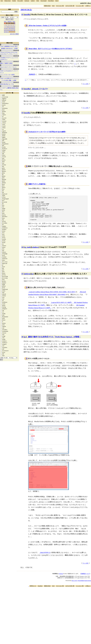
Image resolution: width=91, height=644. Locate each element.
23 (6, 30)
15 (5, 28)
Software (27, 1)
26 (11, 30)
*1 (25, 80)
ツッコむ (86, 84)
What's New (7, 1)
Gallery (33, 1)
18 (10, 28)
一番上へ (88, 590)
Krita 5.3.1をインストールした (8, 67)
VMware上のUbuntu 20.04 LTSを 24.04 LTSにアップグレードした (9, 53)
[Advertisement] (58, 606)
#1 (22, 14)
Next (14, 22)
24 (8, 30)
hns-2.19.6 (74, 585)
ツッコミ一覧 (80, 6)
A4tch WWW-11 (45, 556)
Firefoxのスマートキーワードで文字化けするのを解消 (47, 132)
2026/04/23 (16, 82)
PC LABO (20, 1)
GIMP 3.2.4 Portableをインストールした (9, 72)
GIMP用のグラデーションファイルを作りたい (9, 59)
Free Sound (44, 1)
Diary (57, 1)
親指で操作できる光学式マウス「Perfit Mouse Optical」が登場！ (54, 341)
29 (5, 32)
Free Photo (51, 1)
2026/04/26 (16, 65)
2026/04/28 (16, 56)
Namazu (61, 578)
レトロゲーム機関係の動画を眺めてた (9, 89)
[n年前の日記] (38, 10)
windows (35, 251)
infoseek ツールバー (40, 89)
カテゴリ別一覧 (70, 6)
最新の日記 (47, 6)
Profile (14, 1)
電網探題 (32, 74)
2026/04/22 (16, 86)
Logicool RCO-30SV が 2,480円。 (62, 306)
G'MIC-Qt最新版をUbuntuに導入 (9, 46)
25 (10, 30)
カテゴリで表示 (14, 34)
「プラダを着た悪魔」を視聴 (8, 80)
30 (6, 32)
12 (11, 27)
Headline (40, 590)
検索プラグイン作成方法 (37, 184)
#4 (22, 251)
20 (13, 28)
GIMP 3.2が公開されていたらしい (9, 78)
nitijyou (27, 278)
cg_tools (28, 251)
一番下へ (88, 6)
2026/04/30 (16, 45)
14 (14, 27)
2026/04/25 (16, 69)
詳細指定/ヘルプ (85, 578)
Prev (5, 22)
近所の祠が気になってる (7, 84)
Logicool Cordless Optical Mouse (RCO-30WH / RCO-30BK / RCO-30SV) (52, 296)
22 (5, 30)
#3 (22, 113)
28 (14, 30)
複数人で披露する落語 (6, 63)
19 (11, 28)
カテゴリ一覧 (10, 93)
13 (13, 27)
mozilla (27, 14)
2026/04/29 (16, 50)
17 (8, 28)
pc (33, 278)
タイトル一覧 (60, 6)
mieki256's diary (86, 3)
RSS (53, 6)
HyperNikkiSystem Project (84, 585)
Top (2, 1)
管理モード (33, 590)
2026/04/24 (16, 76)
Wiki (38, 1)
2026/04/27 (16, 61)
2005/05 (10, 22)
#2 (22, 89)
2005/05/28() (26, 10)
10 (8, 27)
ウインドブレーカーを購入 (8, 75)
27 (13, 30)
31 (8, 32)
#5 (22, 278)
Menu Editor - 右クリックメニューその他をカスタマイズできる (50, 49)
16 (6, 28)
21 (14, 28)
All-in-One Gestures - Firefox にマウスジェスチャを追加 (47, 26)
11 (10, 27)
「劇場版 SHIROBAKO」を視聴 (9, 48)
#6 (22, 341)
